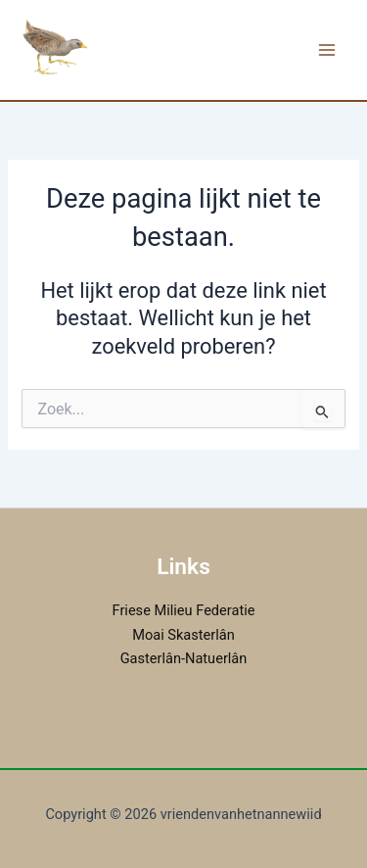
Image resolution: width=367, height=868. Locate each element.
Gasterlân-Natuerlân (184, 658)
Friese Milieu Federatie (184, 610)
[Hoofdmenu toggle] (327, 50)
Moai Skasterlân (183, 635)
